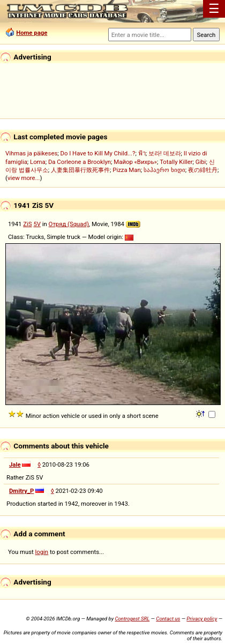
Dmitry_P (21, 491)
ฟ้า (142, 153)
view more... (24, 178)
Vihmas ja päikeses (31, 153)
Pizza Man (126, 170)
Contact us (168, 619)
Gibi (201, 162)
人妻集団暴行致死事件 (80, 170)
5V (37, 224)
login (42, 552)
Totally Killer (176, 162)
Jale (15, 465)
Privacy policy (202, 619)
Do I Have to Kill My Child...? (97, 153)
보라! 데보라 (165, 153)
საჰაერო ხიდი (164, 170)
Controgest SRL (132, 619)
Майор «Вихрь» (135, 162)
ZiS (27, 224)
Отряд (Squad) (69, 224)
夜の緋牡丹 (203, 170)
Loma (38, 162)
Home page (32, 33)
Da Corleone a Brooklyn (80, 162)
